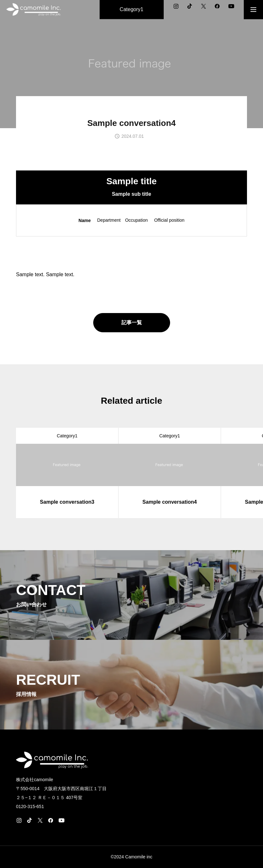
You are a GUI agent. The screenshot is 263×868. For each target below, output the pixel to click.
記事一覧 (132, 322)
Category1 (67, 436)
